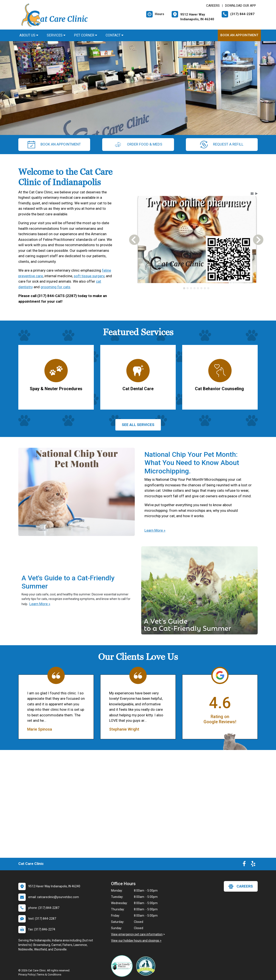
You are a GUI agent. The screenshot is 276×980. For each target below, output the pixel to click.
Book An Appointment (239, 35)
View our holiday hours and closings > (136, 941)
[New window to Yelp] (253, 865)
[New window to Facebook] (244, 865)
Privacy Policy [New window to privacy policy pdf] (27, 975)
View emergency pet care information (137, 934)
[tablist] (196, 288)
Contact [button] (114, 35)
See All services (138, 425)
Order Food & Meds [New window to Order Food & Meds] (138, 145)
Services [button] (56, 35)
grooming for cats (55, 287)
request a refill (222, 145)
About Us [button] (29, 35)
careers (241, 886)
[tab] (184, 288)
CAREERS (213, 6)
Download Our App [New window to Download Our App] (241, 6)
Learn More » (155, 530)
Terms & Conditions (49, 975)
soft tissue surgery (89, 276)
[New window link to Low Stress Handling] (147, 966)
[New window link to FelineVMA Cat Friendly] (123, 966)
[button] (252, 194)
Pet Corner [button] (85, 35)
